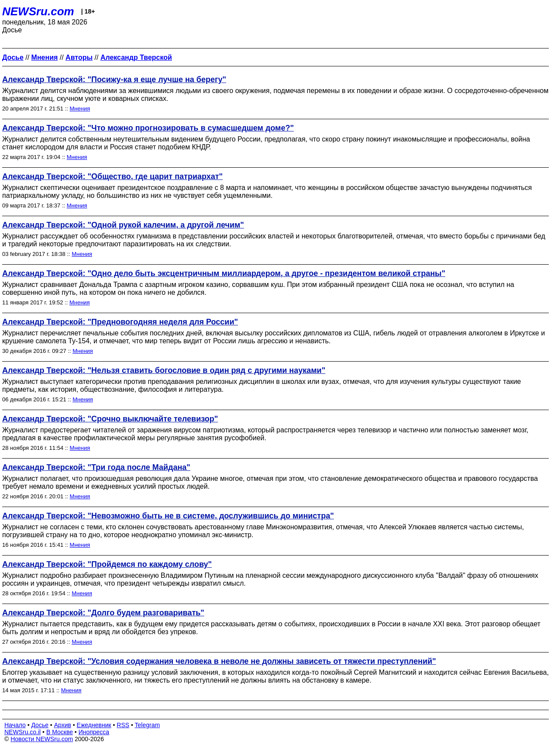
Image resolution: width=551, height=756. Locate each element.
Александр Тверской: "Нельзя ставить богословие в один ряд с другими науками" (164, 370)
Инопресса (94, 732)
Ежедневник (94, 725)
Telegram (148, 725)
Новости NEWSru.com (42, 739)
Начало (15, 725)
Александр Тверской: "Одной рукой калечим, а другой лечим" (123, 225)
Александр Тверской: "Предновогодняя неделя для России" (120, 322)
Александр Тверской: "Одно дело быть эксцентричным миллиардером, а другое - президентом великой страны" (224, 273)
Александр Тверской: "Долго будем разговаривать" (103, 613)
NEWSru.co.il (22, 732)
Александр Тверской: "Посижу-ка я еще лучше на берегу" (114, 79)
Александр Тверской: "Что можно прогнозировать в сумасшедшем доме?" (148, 128)
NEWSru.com (38, 11)
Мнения (80, 109)
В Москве (60, 732)
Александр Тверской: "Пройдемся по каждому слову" (107, 564)
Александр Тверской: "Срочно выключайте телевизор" (110, 419)
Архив (63, 725)
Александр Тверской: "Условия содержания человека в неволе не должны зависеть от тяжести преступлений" (219, 661)
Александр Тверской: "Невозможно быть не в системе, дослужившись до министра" (168, 516)
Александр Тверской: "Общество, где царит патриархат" (112, 176)
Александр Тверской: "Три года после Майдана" (96, 467)
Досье (40, 725)
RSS (123, 725)
